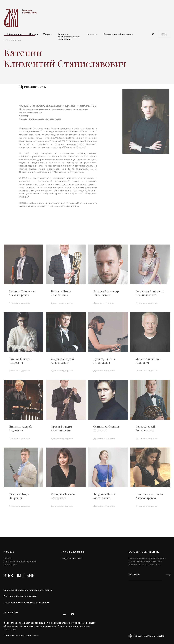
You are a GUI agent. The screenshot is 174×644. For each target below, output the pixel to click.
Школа (32, 34)
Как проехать (11, 612)
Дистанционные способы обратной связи (27, 603)
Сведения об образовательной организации (69, 36)
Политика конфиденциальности (21, 636)
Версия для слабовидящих (118, 34)
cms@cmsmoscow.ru (72, 559)
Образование (14, 34)
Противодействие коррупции (20, 596)
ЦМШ (164, 34)
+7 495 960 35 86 (72, 552)
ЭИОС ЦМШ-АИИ (19, 575)
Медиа (47, 34)
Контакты (92, 34)
